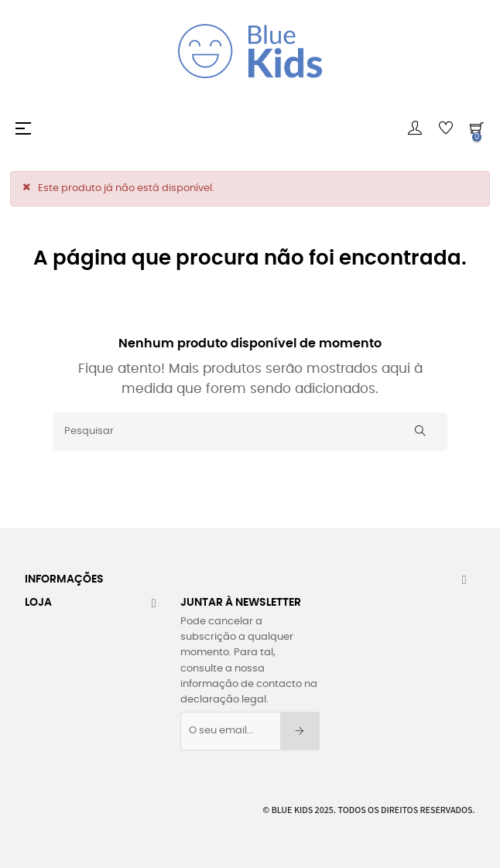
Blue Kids (293, 810)
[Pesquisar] (250, 432)
